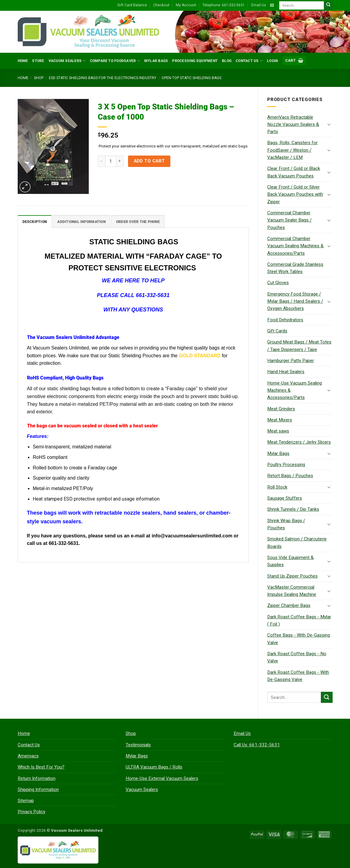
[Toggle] (329, 124)
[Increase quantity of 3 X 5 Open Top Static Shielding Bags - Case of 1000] (120, 161)
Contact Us (249, 61)
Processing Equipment (195, 61)
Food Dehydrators (285, 320)
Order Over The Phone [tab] (138, 221)
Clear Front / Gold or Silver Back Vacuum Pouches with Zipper (295, 194)
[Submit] (328, 6)
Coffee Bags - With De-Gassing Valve (299, 639)
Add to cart (149, 161)
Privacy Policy (31, 812)
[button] (294, 61)
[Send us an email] (272, 5)
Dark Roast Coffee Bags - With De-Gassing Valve (298, 676)
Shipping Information (38, 789)
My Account (186, 5)
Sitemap (26, 801)
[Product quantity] (111, 161)
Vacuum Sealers (67, 61)
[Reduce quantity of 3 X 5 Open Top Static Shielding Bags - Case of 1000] (101, 161)
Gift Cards (277, 331)
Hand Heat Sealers (286, 372)
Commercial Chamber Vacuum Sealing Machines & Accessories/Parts (295, 246)
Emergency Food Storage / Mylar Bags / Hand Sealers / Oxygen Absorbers (295, 301)
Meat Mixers (280, 420)
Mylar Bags (156, 61)
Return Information (37, 778)
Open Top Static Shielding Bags (191, 78)
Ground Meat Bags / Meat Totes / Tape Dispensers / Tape (299, 346)
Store (38, 61)
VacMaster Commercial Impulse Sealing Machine (292, 591)
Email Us (259, 5)
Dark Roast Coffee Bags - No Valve (297, 657)
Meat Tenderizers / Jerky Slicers (299, 442)
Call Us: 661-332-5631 (257, 745)
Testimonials (138, 745)
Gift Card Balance (132, 5)
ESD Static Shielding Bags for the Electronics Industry (103, 78)
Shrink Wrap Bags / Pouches (286, 524)
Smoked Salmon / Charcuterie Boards (297, 542)
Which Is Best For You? (41, 767)
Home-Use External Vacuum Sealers (162, 778)
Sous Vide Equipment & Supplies (290, 561)
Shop (39, 78)
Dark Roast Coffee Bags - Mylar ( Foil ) (299, 620)
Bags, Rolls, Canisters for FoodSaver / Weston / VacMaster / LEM (292, 150)
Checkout (161, 5)
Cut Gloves (278, 283)
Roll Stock (277, 487)
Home (23, 61)
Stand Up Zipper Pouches (292, 576)
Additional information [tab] (81, 221)
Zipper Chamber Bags (289, 605)
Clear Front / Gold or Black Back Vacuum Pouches (294, 172)
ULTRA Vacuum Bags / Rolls (154, 767)
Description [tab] (35, 221)
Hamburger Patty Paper (291, 361)
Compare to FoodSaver (115, 61)
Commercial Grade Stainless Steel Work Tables (295, 268)
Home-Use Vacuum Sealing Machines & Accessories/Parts (295, 390)
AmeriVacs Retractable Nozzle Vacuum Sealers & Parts (293, 125)
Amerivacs (28, 756)
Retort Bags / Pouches (290, 476)
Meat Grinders (281, 409)
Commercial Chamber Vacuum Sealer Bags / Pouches (289, 220)
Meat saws (278, 431)
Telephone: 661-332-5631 (224, 5)
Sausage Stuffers (285, 498)
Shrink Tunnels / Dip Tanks (293, 509)
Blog (227, 61)
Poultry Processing (286, 465)
